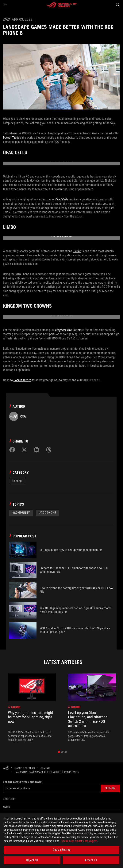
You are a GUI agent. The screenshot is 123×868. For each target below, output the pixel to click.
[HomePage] (6, 768)
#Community (21, 513)
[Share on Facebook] (12, 450)
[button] (5, 5)
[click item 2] (66, 752)
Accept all (91, 860)
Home (6, 807)
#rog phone (48, 513)
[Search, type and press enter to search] (118, 5)
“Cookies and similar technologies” (79, 841)
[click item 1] (62, 752)
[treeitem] (32, 708)
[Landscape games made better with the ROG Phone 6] (47, 772)
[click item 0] (59, 752)
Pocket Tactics (12, 138)
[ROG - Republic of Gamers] (62, 5)
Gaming (17, 481)
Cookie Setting (62, 850)
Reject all (32, 860)
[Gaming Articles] (25, 768)
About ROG (9, 799)
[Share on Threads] (49, 450)
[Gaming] (45, 768)
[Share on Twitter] (24, 450)
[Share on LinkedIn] (37, 450)
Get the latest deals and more (22, 782)
